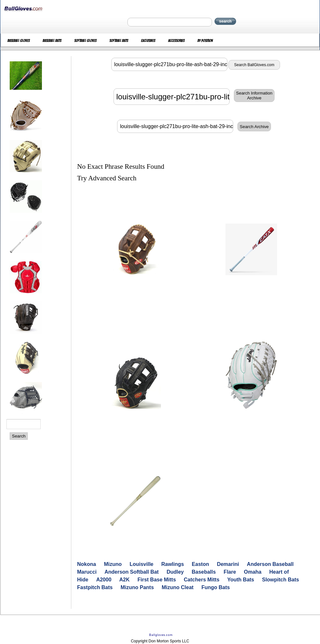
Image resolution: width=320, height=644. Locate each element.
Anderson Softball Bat (132, 572)
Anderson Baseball (270, 564)
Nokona (87, 564)
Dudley (175, 572)
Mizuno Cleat (178, 587)
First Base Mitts (157, 580)
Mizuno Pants (137, 587)
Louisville (142, 564)
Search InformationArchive (254, 96)
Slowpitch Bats (280, 580)
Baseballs (204, 572)
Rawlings (173, 564)
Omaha (253, 572)
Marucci (87, 572)
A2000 (104, 580)
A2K (125, 580)
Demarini (228, 564)
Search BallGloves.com (254, 65)
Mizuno (113, 564)
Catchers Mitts (202, 580)
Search (19, 436)
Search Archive (254, 127)
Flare (230, 572)
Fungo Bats (215, 587)
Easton (200, 564)
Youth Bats (241, 580)
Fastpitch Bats (95, 587)
